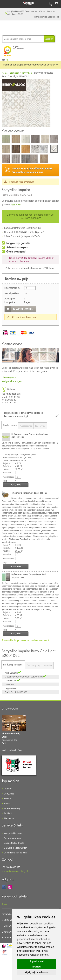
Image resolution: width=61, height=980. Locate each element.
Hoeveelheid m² (12, 288)
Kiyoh (4, 904)
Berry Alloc (9, 794)
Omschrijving (33, 665)
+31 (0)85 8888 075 (16, 11)
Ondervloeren (10, 425)
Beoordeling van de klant (16, 853)
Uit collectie (11, 681)
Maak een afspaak (9, 750)
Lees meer (16, 204)
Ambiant (8, 813)
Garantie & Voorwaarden (15, 848)
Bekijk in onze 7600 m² (32, 260)
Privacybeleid (8, 914)
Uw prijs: (10, 302)
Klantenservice (9, 377)
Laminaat (14, 73)
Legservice (40, 426)
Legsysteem (11, 688)
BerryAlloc (27, 73)
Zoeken (49, 39)
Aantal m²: (8, 473)
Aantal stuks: (9, 477)
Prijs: (5, 481)
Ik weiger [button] (37, 967)
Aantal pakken (12, 293)
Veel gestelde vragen (12, 381)
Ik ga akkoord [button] (37, 961)
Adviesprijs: (10, 299)
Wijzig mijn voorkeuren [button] (37, 972)
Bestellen (48, 665)
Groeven (9, 684)
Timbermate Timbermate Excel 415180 (29, 493)
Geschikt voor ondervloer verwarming (24, 677)
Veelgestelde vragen (14, 833)
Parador (8, 789)
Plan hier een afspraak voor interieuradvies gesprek (31, 65)
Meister (7, 799)
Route (20, 750)
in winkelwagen (23, 309)
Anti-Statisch (12, 673)
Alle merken (10, 818)
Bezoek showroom (13, 838)
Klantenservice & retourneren (47, 17)
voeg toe (16, 485)
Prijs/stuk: (7, 466)
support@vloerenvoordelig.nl (15, 871)
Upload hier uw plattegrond (32, 170)
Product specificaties (13, 665)
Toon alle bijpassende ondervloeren (24, 640)
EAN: (8, 692)
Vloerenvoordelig (12, 808)
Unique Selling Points (14, 843)
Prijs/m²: (7, 463)
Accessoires (26, 426)
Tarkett (7, 803)
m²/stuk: (7, 469)
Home (5, 73)
